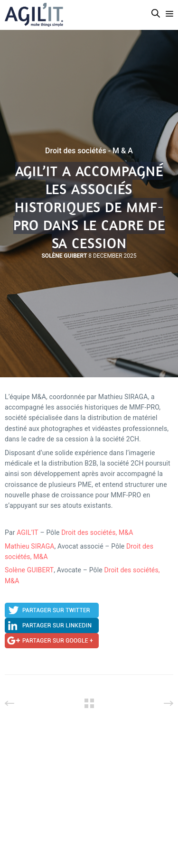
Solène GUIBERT (29, 570)
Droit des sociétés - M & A (89, 151)
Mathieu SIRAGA (30, 546)
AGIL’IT (28, 532)
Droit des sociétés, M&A (97, 532)
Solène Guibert (64, 256)
